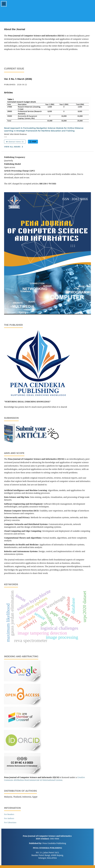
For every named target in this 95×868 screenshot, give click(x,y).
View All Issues (12, 147)
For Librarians (10, 822)
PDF (34, 142)
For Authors (9, 818)
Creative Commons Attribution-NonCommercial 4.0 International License (44, 779)
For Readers (9, 814)
